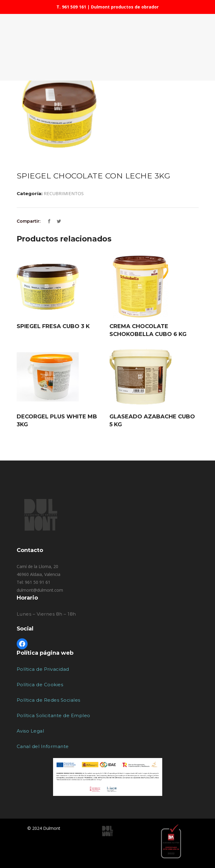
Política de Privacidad (43, 669)
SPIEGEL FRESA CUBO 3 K (53, 326)
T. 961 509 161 (71, 7)
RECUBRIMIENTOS (64, 193)
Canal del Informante (43, 746)
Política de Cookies (40, 685)
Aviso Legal (30, 731)
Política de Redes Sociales (49, 700)
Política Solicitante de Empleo (54, 715)
